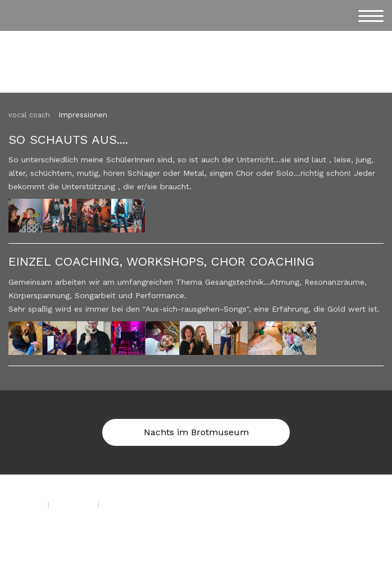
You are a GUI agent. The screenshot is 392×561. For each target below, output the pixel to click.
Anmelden (23, 531)
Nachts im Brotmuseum (196, 432)
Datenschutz (74, 504)
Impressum (25, 504)
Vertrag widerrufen (145, 504)
